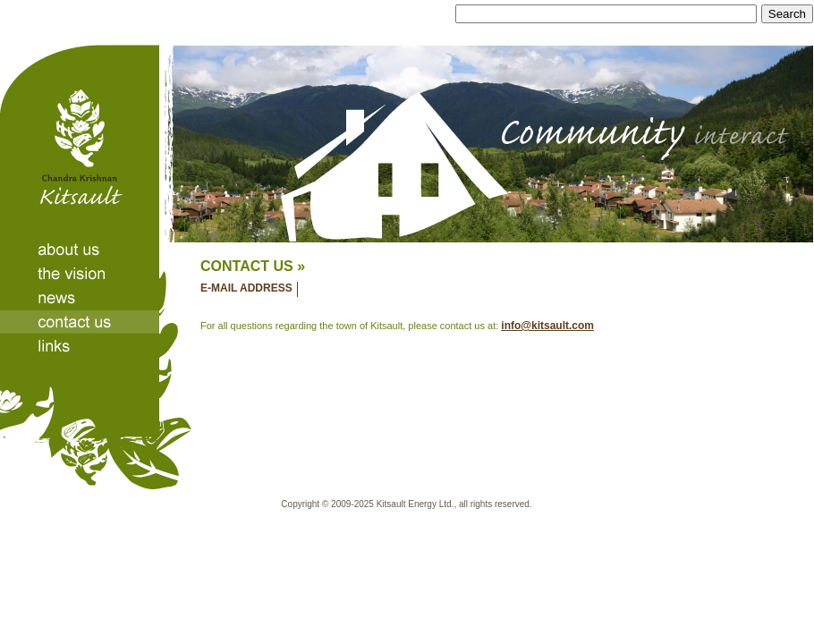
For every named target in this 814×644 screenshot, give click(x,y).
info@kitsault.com (547, 326)
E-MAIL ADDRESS (246, 288)
